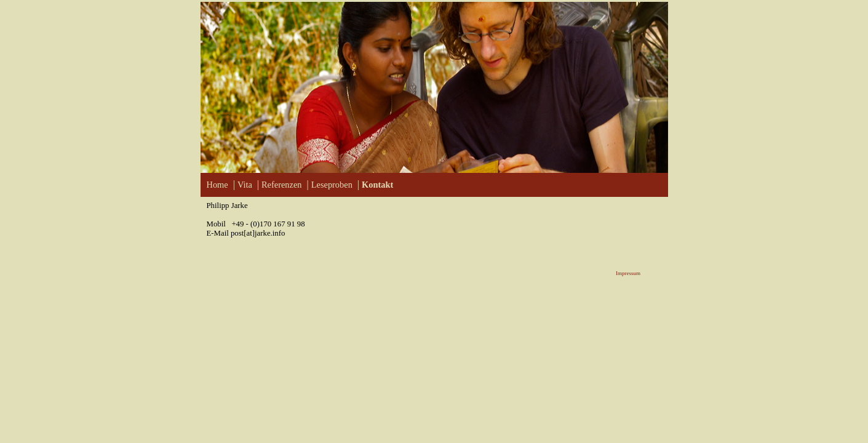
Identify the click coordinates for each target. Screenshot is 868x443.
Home (217, 185)
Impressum (628, 273)
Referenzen (282, 185)
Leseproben (332, 185)
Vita (245, 185)
